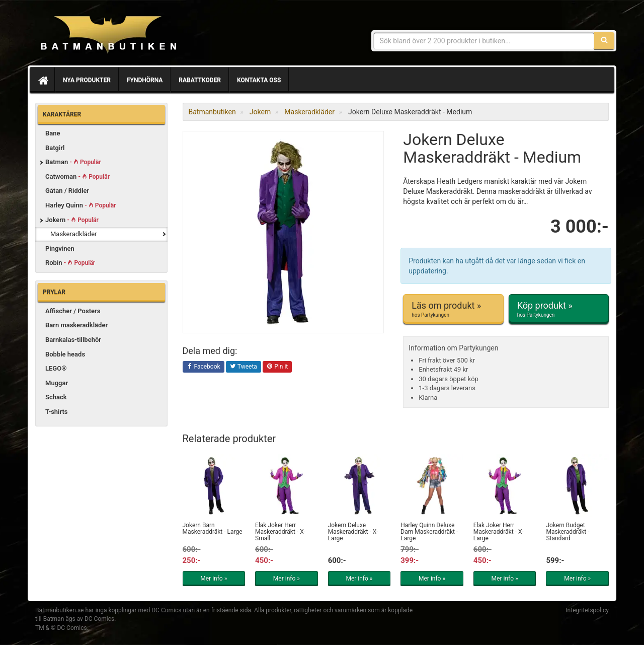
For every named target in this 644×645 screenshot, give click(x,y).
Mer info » (214, 579)
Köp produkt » (559, 309)
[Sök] (604, 41)
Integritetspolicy (587, 610)
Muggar (57, 383)
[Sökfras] (484, 41)
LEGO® (56, 368)
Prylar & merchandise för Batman (108, 35)
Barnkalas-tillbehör (73, 340)
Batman (73, 162)
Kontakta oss (259, 80)
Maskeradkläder (74, 234)
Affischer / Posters (73, 311)
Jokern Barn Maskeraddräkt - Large (213, 528)
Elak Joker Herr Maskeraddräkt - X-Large (499, 532)
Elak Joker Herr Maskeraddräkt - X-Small (280, 532)
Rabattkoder (200, 80)
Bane (53, 133)
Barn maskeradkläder (76, 325)
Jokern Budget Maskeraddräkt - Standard (568, 532)
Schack (56, 397)
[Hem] (42, 80)
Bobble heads (65, 354)
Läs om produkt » (453, 309)
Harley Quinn (81, 205)
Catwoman (77, 176)
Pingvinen (60, 248)
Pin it (277, 367)
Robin (70, 263)
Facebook (204, 367)
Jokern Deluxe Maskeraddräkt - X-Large (353, 532)
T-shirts (57, 412)
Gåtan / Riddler (67, 191)
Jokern (72, 220)
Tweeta (244, 367)
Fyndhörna (145, 80)
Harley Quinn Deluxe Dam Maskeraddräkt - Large (429, 532)
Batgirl (55, 148)
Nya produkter (87, 80)
